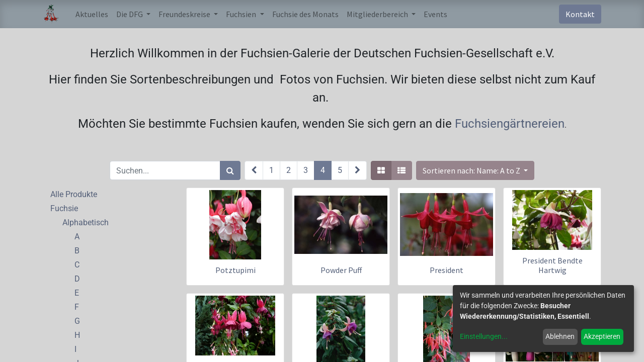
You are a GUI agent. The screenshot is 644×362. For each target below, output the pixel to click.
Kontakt (580, 14)
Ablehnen (560, 336)
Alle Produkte (74, 194)
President (447, 270)
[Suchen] (230, 170)
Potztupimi (235, 270)
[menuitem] (92, 14)
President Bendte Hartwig (552, 265)
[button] (475, 170)
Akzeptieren (602, 336)
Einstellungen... (484, 336)
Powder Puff (341, 270)
